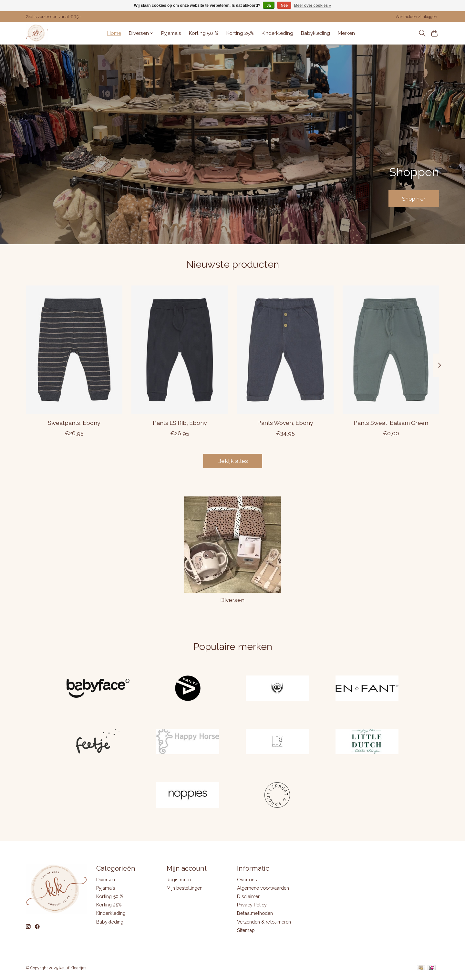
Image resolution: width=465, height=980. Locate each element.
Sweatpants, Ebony (74, 422)
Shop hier (412, 198)
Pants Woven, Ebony (285, 422)
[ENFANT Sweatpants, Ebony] (74, 350)
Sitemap (246, 930)
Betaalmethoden (255, 913)
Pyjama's (171, 33)
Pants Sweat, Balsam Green (391, 422)
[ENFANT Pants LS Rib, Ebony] (180, 350)
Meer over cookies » (313, 5)
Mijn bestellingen (185, 888)
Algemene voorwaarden (263, 888)
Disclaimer (248, 896)
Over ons (247, 880)
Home (114, 33)
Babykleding (315, 33)
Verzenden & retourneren (264, 922)
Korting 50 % (204, 33)
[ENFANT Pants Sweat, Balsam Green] (391, 350)
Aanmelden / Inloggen (417, 17)
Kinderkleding (277, 33)
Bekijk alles (233, 461)
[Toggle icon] (422, 33)
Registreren (179, 880)
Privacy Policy (252, 905)
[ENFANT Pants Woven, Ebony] (285, 350)
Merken (346, 33)
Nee (284, 5)
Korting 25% (240, 33)
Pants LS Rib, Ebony (180, 422)
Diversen (232, 600)
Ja (269, 5)
